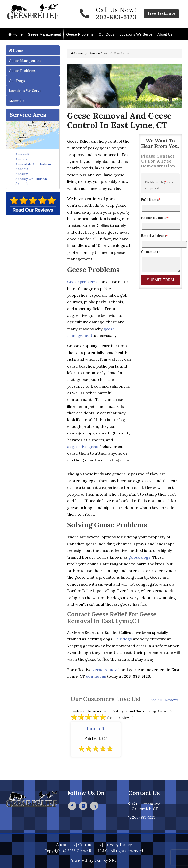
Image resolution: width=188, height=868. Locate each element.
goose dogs (139, 557)
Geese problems (82, 282)
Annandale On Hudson (33, 164)
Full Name (151, 200)
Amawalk (23, 154)
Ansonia (22, 169)
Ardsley (22, 174)
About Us (165, 34)
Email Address (154, 236)
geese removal (106, 670)
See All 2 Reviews (164, 700)
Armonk (22, 184)
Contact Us (89, 845)
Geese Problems (80, 34)
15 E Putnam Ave (144, 806)
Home (15, 34)
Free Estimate (161, 13)
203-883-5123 (116, 17)
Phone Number (155, 218)
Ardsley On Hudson (31, 179)
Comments (151, 252)
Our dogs (123, 639)
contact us (96, 676)
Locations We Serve (136, 34)
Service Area (28, 115)
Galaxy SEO (106, 860)
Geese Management (44, 34)
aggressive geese (83, 447)
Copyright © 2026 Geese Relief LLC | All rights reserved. (94, 851)
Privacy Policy (118, 845)
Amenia (21, 159)
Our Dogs (106, 34)
